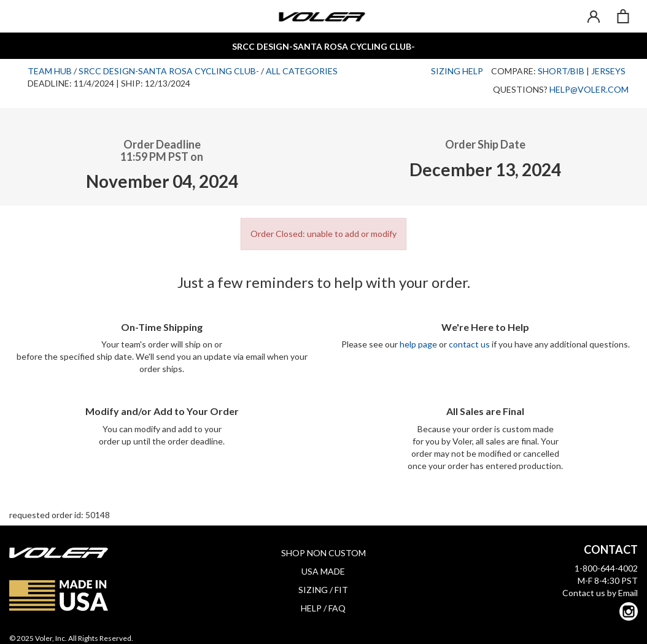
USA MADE (323, 571)
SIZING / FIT (323, 590)
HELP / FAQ (323, 608)
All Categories (302, 71)
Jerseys (608, 71)
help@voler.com (589, 89)
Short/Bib (561, 71)
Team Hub (50, 71)
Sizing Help (457, 71)
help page (418, 344)
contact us (469, 344)
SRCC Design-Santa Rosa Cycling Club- (169, 71)
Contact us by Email (600, 593)
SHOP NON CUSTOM (323, 553)
